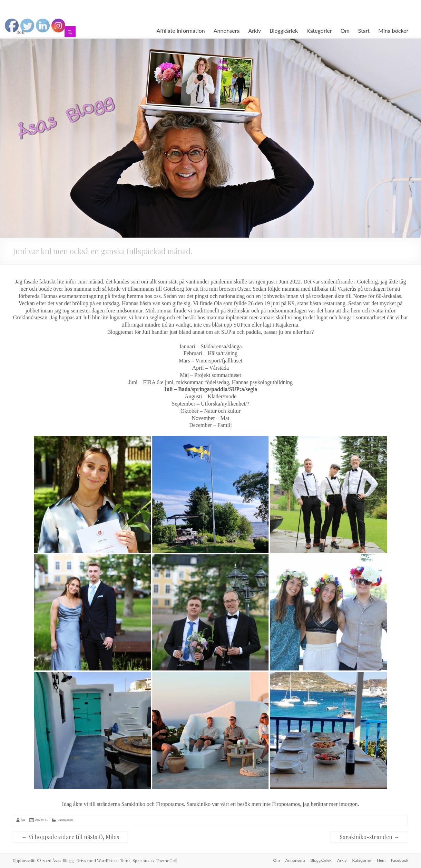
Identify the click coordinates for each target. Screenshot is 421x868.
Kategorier (319, 31)
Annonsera (227, 31)
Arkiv (254, 31)
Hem (381, 860)
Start (364, 31)
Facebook (400, 860)
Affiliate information (181, 31)
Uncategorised (65, 820)
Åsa (23, 820)
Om (345, 31)
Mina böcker (393, 31)
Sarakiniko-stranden (369, 837)
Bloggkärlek (284, 31)
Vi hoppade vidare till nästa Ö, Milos (70, 837)
